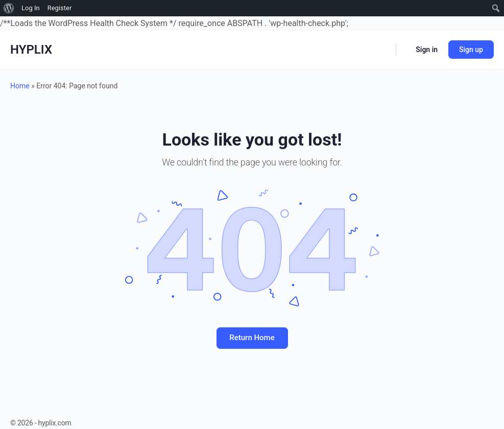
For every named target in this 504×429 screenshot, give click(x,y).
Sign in (427, 50)
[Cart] (405, 50)
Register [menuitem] (60, 8)
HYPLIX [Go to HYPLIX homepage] (31, 50)
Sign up (471, 50)
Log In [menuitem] (31, 8)
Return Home (252, 338)
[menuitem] (9, 8)
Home (20, 86)
